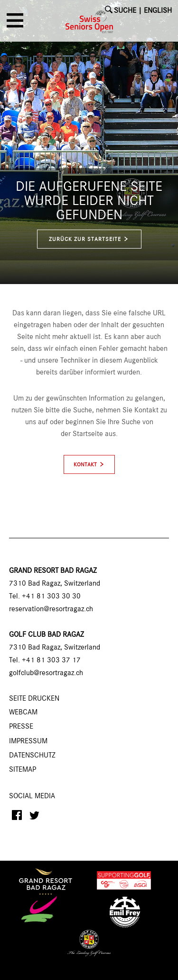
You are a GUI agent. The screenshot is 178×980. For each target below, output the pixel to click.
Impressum (28, 741)
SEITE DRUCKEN (34, 699)
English (158, 11)
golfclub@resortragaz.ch (46, 673)
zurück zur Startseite (89, 239)
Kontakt (85, 465)
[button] (17, 23)
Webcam (23, 713)
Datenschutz (32, 756)
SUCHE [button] (125, 11)
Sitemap (23, 770)
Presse (21, 727)
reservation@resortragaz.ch (51, 609)
